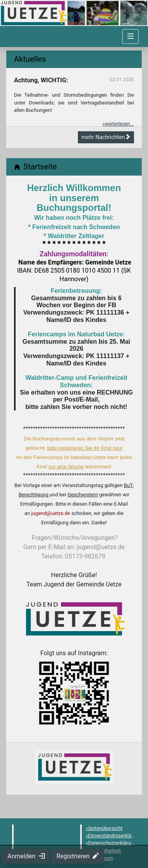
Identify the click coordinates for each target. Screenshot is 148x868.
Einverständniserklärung (115, 836)
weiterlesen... (119, 124)
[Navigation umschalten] (130, 37)
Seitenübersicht (105, 828)
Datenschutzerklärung (112, 843)
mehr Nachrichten (106, 137)
